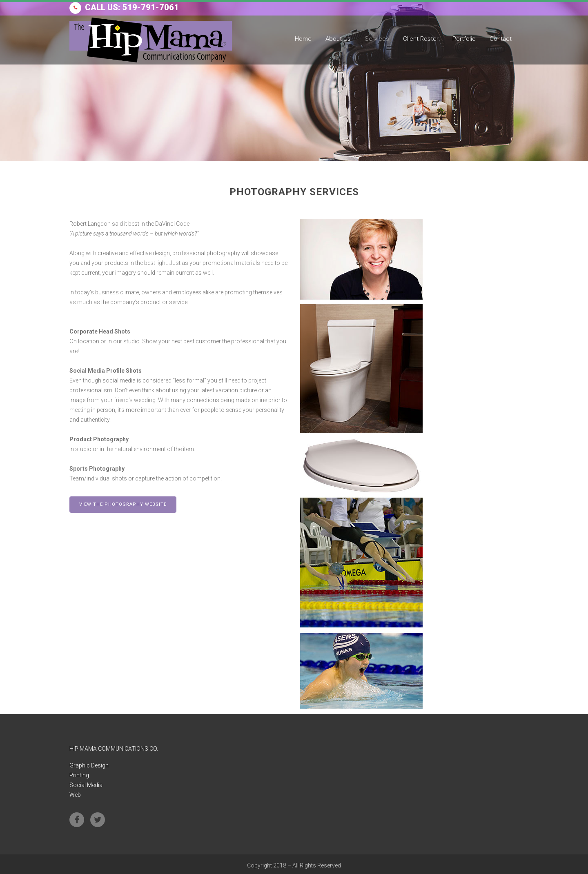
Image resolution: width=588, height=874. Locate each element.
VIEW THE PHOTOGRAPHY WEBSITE (123, 504)
